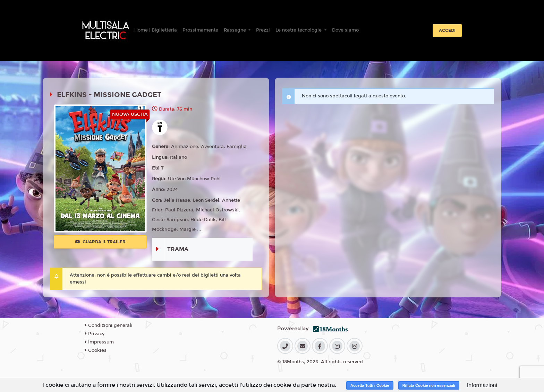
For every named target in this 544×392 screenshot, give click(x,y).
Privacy (95, 334)
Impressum (99, 342)
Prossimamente (200, 30)
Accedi (447, 31)
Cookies (96, 350)
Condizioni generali (109, 325)
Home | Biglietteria (156, 30)
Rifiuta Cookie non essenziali (429, 385)
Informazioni (482, 385)
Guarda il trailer (100, 242)
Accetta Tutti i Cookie (370, 385)
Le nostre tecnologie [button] (299, 30)
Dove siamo (345, 30)
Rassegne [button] (236, 30)
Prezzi (263, 30)
